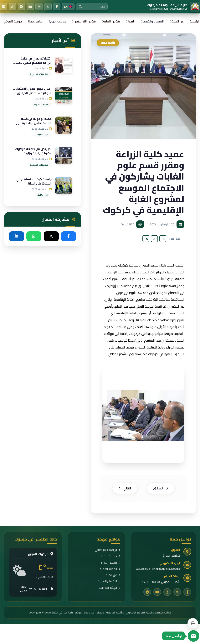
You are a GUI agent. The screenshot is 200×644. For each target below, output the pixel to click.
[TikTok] (13, 7)
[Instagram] (39, 7)
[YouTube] (30, 7)
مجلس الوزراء (111, 564)
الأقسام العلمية (109, 583)
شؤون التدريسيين (85, 21)
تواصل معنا (35, 21)
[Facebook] (57, 7)
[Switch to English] (68, 7)
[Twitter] (48, 7)
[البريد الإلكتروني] (4, 7)
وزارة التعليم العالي (108, 552)
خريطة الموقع (13, 21)
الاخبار (131, 21)
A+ (146, 239)
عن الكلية (178, 21)
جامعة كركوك (110, 558)
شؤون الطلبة (111, 21)
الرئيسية (195, 21)
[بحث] (80, 7)
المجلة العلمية (110, 570)
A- (163, 239)
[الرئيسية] (174, 7)
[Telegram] (21, 7)
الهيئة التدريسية (110, 589)
